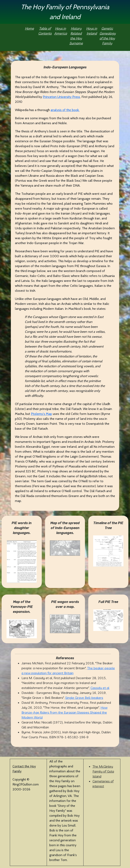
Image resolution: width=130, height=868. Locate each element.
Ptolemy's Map (41, 414)
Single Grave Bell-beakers (84, 698)
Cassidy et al (100, 688)
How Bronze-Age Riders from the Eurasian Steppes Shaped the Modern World (64, 712)
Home (29, 28)
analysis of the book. (65, 110)
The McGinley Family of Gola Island (103, 771)
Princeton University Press (61, 97)
